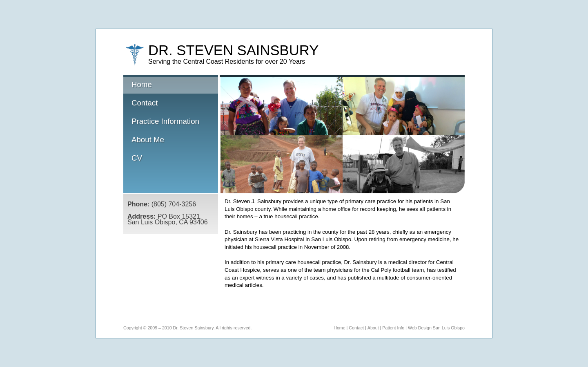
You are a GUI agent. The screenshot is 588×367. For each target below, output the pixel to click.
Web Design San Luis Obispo (436, 328)
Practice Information (165, 121)
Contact (145, 103)
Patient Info (393, 328)
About (373, 328)
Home (170, 85)
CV (137, 158)
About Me (148, 140)
